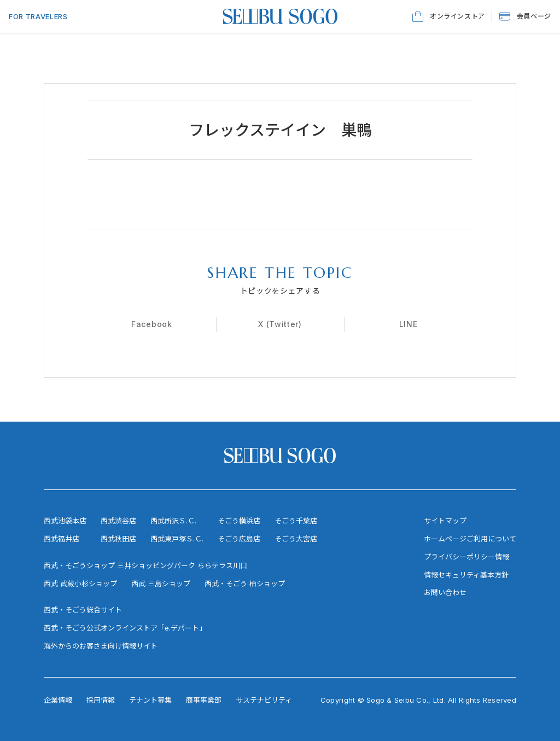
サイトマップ (445, 521)
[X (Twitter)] (280, 324)
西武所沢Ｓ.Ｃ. (173, 521)
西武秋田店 (118, 539)
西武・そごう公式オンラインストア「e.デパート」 (125, 628)
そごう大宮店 (296, 539)
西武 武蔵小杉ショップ (80, 584)
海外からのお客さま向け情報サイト (101, 646)
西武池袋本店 (65, 521)
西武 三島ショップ (161, 584)
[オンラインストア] (449, 16)
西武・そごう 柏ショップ (245, 584)
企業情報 (58, 700)
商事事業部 (204, 700)
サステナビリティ (264, 700)
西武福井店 (62, 539)
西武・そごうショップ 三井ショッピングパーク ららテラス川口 (145, 565)
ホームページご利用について (470, 539)
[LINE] (409, 324)
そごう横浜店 (239, 521)
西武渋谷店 (118, 521)
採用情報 (101, 700)
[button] (525, 16)
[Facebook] (151, 324)
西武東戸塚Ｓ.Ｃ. (177, 539)
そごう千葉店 (296, 521)
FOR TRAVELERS (38, 16)
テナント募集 (150, 700)
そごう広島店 (239, 539)
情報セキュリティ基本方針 (466, 575)
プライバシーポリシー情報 (466, 557)
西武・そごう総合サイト (83, 610)
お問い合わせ (445, 592)
